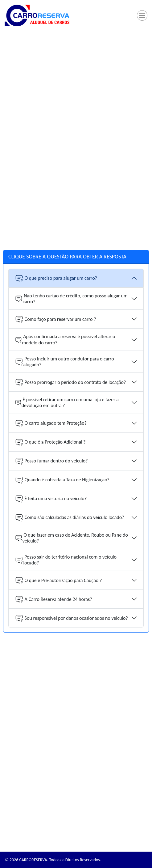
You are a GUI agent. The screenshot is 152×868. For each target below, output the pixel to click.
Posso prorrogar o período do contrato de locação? (70, 382)
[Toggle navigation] (142, 15)
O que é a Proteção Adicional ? (50, 442)
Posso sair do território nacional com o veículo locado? (66, 560)
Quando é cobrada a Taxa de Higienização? (62, 480)
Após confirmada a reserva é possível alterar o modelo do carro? (65, 339)
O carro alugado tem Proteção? (51, 423)
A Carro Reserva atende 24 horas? (53, 599)
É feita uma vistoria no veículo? (51, 499)
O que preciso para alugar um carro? (56, 278)
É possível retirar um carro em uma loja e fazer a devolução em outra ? (67, 402)
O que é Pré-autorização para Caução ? (58, 580)
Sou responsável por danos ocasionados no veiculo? (71, 618)
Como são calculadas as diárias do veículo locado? (70, 517)
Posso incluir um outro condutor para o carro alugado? (64, 362)
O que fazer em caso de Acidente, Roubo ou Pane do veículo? (71, 538)
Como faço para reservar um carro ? (55, 319)
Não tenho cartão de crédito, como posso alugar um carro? (71, 299)
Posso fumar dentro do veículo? (51, 461)
